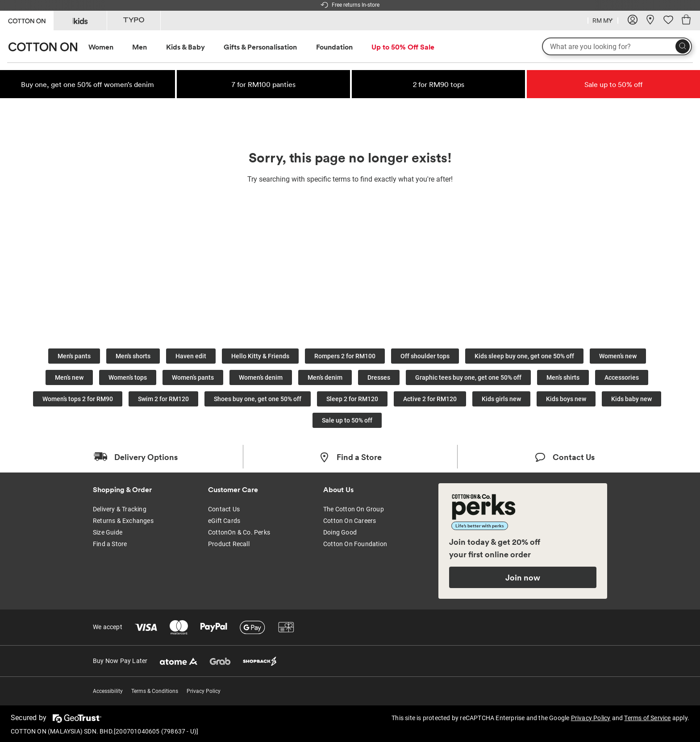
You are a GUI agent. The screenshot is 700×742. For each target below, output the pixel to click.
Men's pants (74, 356)
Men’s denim (325, 377)
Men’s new (69, 377)
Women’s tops (128, 377)
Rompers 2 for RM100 (345, 356)
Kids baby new (631, 399)
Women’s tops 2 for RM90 (78, 399)
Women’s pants (193, 377)
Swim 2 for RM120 (163, 399)
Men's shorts (133, 356)
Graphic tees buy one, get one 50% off (468, 377)
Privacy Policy (204, 691)
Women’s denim (261, 377)
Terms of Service (647, 718)
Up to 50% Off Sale (403, 47)
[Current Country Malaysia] (603, 22)
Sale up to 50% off (347, 420)
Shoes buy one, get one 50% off (258, 399)
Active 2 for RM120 (430, 399)
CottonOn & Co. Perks (239, 532)
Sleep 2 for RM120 (352, 399)
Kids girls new (501, 399)
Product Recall (229, 544)
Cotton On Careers (350, 521)
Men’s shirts (563, 377)
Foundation (334, 47)
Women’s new (618, 356)
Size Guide (108, 532)
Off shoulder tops (425, 356)
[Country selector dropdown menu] (603, 20)
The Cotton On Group (354, 509)
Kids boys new (566, 399)
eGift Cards (224, 521)
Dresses (379, 377)
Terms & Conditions (155, 691)
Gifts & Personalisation (260, 47)
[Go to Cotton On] (27, 20)
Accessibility (108, 691)
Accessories (622, 377)
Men (140, 47)
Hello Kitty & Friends (260, 356)
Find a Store (110, 544)
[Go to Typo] (134, 21)
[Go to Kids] (80, 21)
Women (101, 47)
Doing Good (340, 532)
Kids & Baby (185, 47)
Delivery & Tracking (120, 509)
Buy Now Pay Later (120, 661)
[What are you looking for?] (617, 46)
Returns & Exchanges (123, 521)
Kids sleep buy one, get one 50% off (524, 356)
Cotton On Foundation (355, 544)
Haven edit (191, 356)
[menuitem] (109, 47)
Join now (523, 577)
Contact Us (224, 509)
